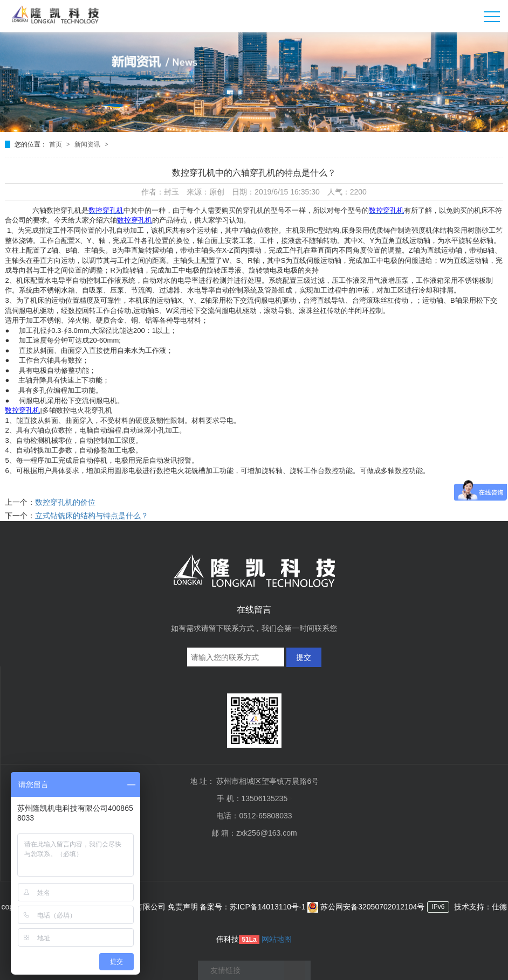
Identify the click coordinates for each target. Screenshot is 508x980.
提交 (304, 657)
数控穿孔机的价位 (65, 502)
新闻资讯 (88, 144)
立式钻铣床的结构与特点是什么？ (92, 516)
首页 (56, 144)
